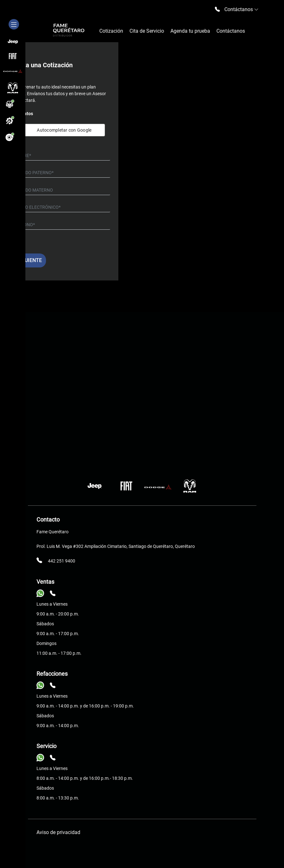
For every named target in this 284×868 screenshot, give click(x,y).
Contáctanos (231, 31)
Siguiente (29, 260)
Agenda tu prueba (190, 31)
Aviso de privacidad (58, 832)
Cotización (111, 31)
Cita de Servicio (147, 31)
